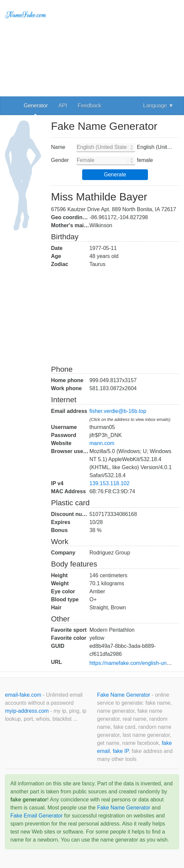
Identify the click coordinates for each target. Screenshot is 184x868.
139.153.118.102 (110, 483)
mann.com (102, 443)
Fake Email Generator (37, 816)
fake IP (121, 751)
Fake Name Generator (125, 695)
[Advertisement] (115, 47)
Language (158, 106)
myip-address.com (27, 711)
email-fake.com (24, 695)
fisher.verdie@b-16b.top (118, 411)
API (63, 106)
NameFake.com (26, 15)
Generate (115, 175)
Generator (36, 106)
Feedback (89, 106)
